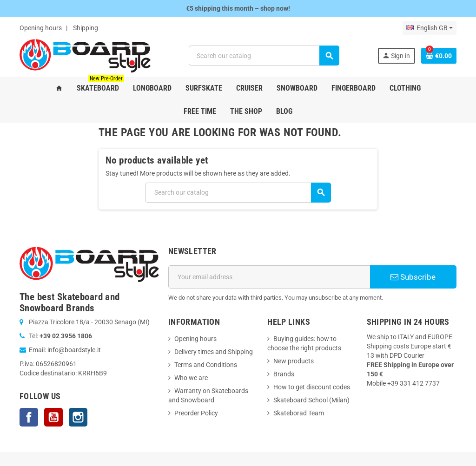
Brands (284, 374)
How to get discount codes (312, 387)
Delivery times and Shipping (214, 352)
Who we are (191, 378)
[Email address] (269, 277)
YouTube (53, 417)
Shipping (86, 28)
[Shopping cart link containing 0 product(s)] (439, 56)
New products (294, 361)
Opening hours (41, 28)
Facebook (29, 417)
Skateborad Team (299, 413)
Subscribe (413, 277)
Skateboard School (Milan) (311, 400)
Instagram (78, 417)
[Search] (264, 56)
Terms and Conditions (206, 365)
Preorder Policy (196, 413)
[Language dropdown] (430, 28)
